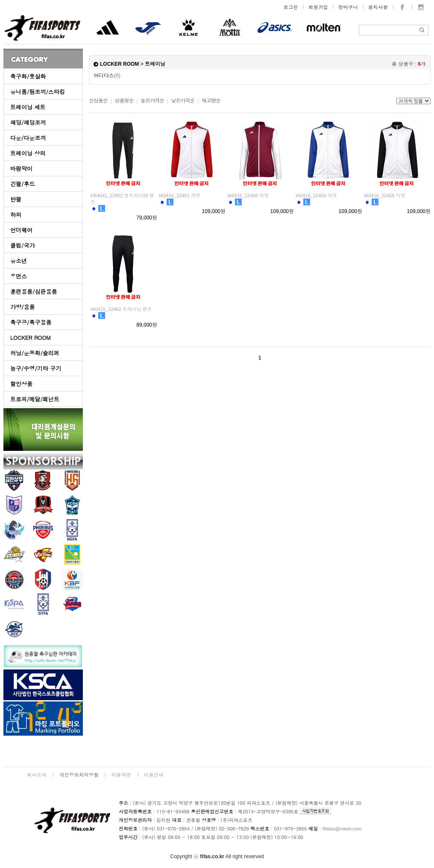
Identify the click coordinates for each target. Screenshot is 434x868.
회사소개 (37, 775)
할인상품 (21, 384)
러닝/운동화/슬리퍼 (35, 353)
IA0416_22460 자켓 (248, 196)
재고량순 (211, 101)
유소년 (19, 261)
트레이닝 (155, 64)
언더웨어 (21, 230)
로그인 (291, 7)
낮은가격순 (183, 101)
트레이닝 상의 (28, 153)
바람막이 (21, 168)
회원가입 (318, 7)
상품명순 (124, 101)
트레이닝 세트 (28, 107)
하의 (16, 215)
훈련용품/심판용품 (34, 291)
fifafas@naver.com (342, 829)
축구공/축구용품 (31, 322)
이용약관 (121, 775)
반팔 (16, 199)
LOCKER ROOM (31, 338)
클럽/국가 (22, 245)
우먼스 (19, 276)
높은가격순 (152, 101)
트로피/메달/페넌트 (35, 399)
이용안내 (154, 775)
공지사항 (378, 7)
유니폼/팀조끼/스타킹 (38, 92)
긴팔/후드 (22, 184)
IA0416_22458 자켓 (385, 196)
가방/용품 (22, 307)
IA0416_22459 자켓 (316, 196)
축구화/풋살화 (28, 76)
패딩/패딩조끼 (28, 122)
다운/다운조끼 (28, 138)
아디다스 (107, 76)
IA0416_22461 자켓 (180, 196)
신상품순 (98, 101)
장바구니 (348, 7)
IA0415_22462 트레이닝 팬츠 (121, 309)
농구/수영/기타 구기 (36, 368)
